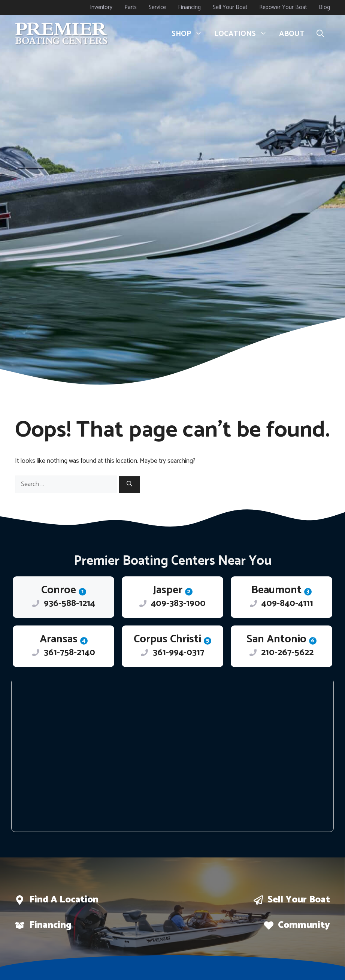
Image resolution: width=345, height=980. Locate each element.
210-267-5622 (287, 653)
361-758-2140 (69, 653)
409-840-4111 (287, 604)
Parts (131, 7)
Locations (244, 34)
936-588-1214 (69, 604)
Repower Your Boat (283, 7)
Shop (190, 34)
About (292, 34)
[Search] (129, 485)
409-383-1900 (178, 604)
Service (157, 7)
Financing (189, 7)
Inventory (101, 7)
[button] (320, 34)
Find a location (64, 900)
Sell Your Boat (230, 7)
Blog (324, 7)
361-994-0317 (178, 653)
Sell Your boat (299, 900)
